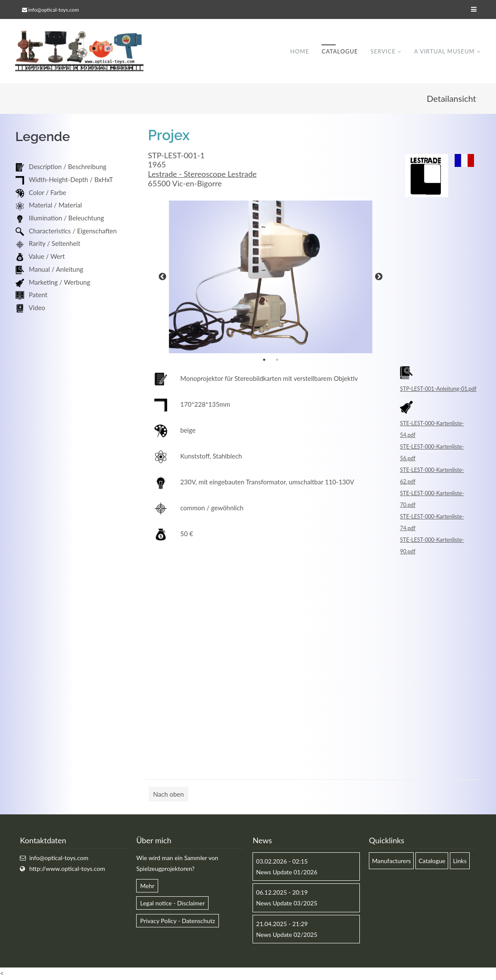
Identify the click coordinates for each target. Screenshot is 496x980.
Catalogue (340, 51)
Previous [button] (162, 277)
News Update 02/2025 (287, 935)
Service (383, 51)
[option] (271, 277)
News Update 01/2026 (287, 872)
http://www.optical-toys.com (67, 869)
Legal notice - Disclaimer (172, 903)
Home (299, 51)
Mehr (147, 886)
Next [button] (379, 277)
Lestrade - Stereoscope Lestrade (202, 174)
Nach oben (168, 795)
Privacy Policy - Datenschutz (178, 921)
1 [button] (264, 360)
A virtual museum (445, 51)
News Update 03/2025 (287, 903)
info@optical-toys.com (54, 10)
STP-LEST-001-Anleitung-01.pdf (438, 389)
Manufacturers (391, 861)
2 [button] (277, 360)
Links (460, 861)
